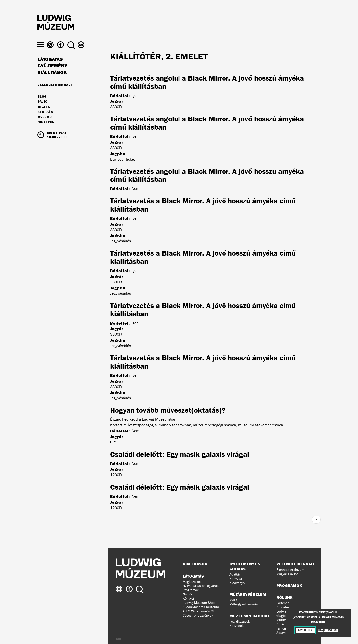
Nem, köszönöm (328, 630)
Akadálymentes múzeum (201, 607)
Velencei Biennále (55, 94)
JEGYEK (44, 116)
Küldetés (283, 607)
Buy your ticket (123, 159)
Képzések (237, 626)
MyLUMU (45, 126)
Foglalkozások (240, 621)
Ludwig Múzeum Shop (199, 603)
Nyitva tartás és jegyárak (201, 586)
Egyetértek (305, 630)
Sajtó (42, 111)
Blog (42, 106)
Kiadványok (238, 583)
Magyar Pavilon (288, 574)
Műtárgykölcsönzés (244, 604)
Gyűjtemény (52, 75)
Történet (283, 603)
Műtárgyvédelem (248, 594)
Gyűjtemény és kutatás (245, 566)
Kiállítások (52, 82)
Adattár (235, 574)
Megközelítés (192, 582)
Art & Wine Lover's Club (200, 611)
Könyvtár (189, 599)
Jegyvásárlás (120, 241)
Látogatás (50, 68)
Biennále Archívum (290, 570)
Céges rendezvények (198, 615)
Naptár (188, 594)
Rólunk (285, 597)
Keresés (45, 121)
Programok (191, 590)
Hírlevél (46, 131)
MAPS (234, 600)
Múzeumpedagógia (250, 616)
